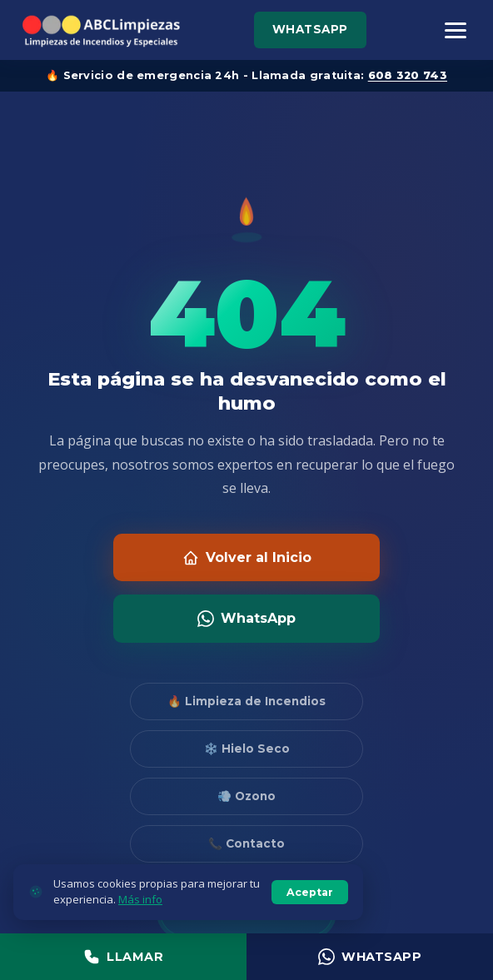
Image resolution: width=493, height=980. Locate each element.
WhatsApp (310, 29)
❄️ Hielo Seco (247, 749)
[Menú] (456, 30)
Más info (140, 899)
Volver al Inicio (247, 558)
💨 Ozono (246, 796)
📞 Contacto (246, 843)
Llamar (123, 957)
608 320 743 (408, 75)
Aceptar (310, 892)
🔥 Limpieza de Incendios (246, 701)
